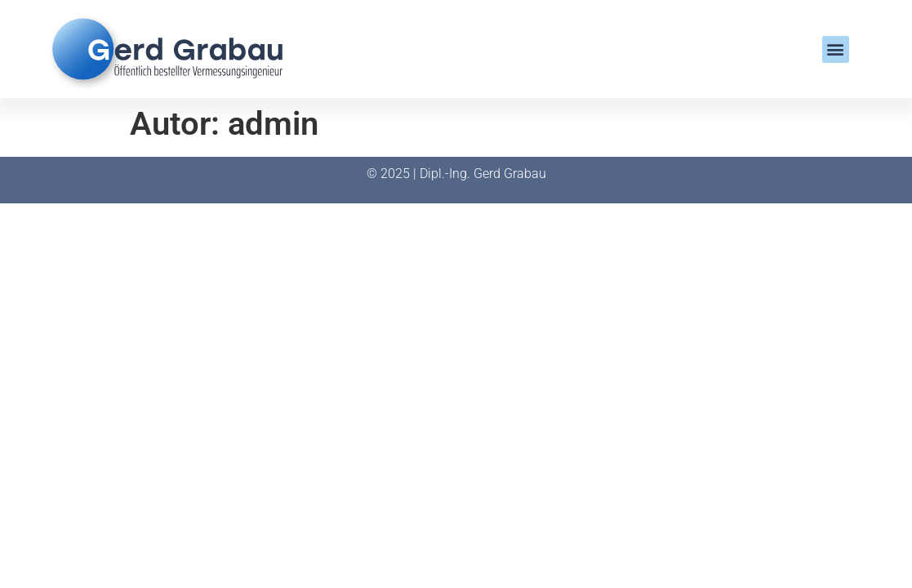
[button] (836, 49)
